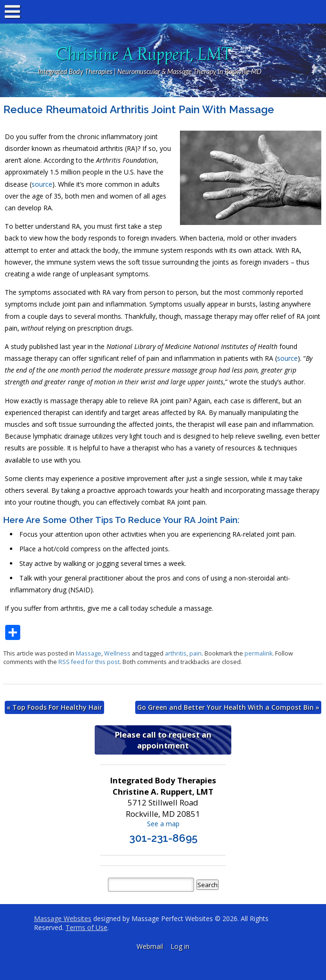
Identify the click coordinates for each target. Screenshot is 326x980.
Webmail (150, 946)
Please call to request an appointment (163, 740)
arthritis (176, 653)
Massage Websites (63, 918)
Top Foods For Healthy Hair (54, 707)
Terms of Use (86, 927)
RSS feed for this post (89, 662)
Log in (180, 946)
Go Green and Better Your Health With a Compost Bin (228, 707)
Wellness (117, 653)
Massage (89, 653)
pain (196, 653)
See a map (163, 824)
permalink (258, 653)
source (42, 184)
